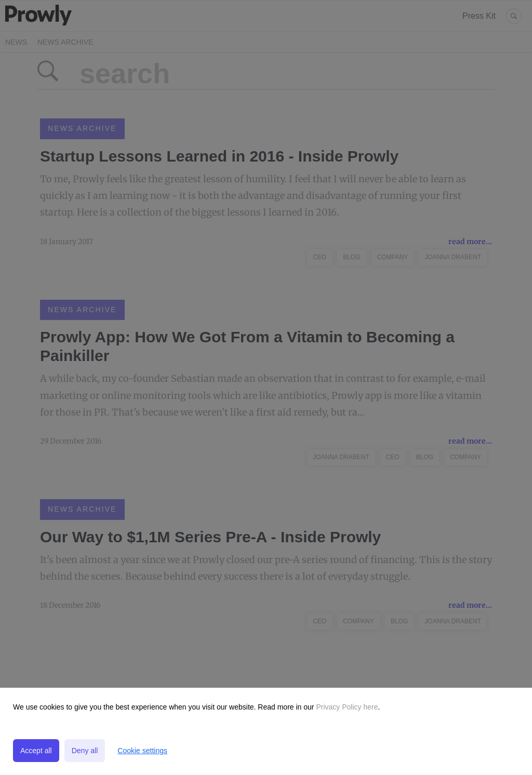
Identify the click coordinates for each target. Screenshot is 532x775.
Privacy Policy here (346, 707)
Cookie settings (142, 751)
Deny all (85, 751)
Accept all (36, 751)
